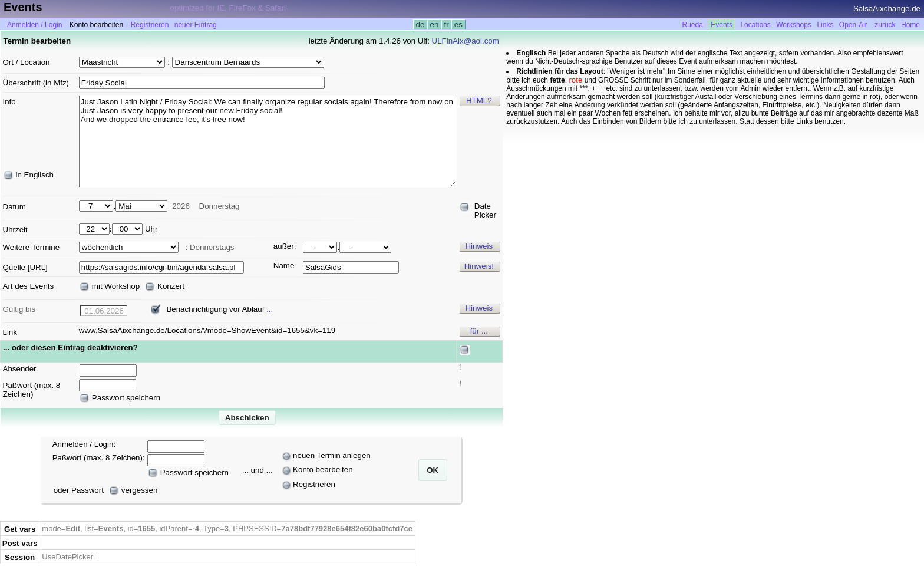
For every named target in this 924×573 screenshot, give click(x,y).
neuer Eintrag (196, 25)
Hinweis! (479, 266)
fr (447, 24)
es (458, 24)
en (434, 24)
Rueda (693, 25)
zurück (885, 25)
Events (722, 25)
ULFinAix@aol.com (466, 41)
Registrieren (150, 25)
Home (910, 25)
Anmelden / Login (34, 25)
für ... (479, 331)
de (420, 24)
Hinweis (479, 246)
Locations (755, 25)
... (270, 309)
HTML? (479, 101)
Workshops (794, 25)
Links (825, 25)
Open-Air (853, 25)
